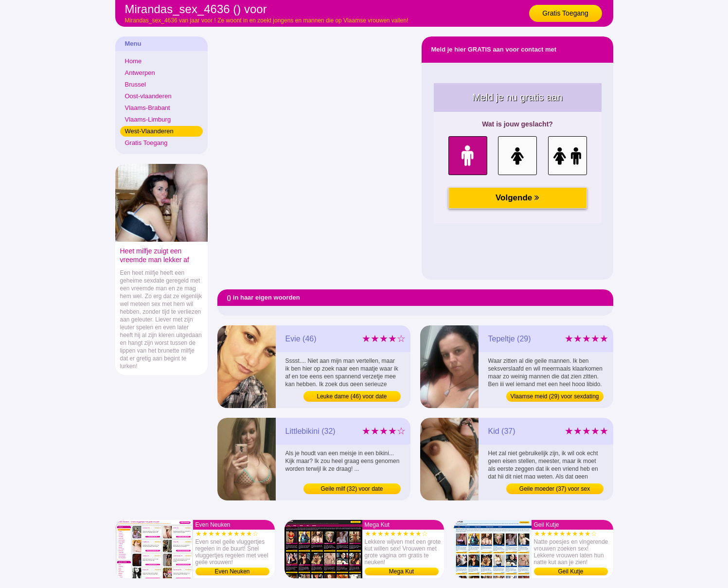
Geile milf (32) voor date (352, 489)
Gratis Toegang (565, 13)
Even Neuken (232, 571)
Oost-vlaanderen (148, 96)
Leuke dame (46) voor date (352, 396)
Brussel (135, 84)
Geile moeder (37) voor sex (555, 489)
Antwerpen (140, 73)
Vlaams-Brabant (148, 108)
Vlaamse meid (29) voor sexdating (554, 396)
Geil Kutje (570, 571)
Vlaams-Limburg (148, 119)
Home (133, 61)
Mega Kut (401, 571)
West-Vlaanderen (149, 131)
